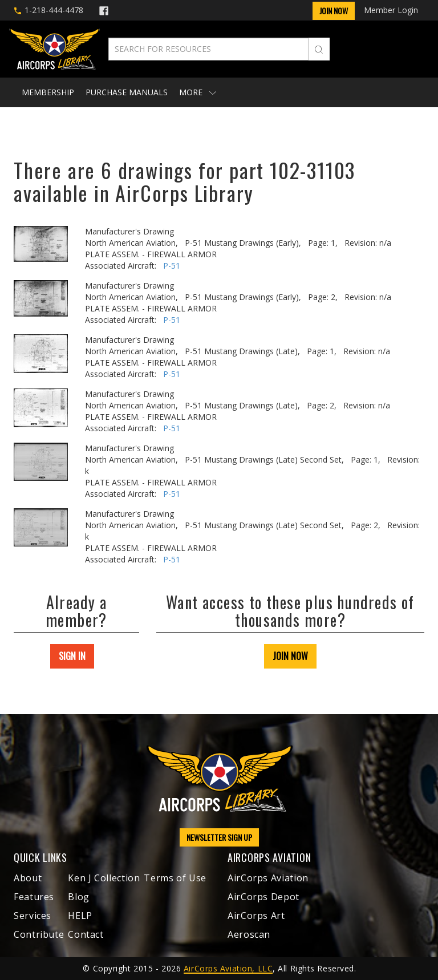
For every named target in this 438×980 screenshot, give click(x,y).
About (28, 878)
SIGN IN (72, 656)
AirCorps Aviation (268, 878)
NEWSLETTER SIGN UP (219, 837)
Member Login (391, 10)
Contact (86, 934)
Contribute (39, 934)
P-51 (172, 266)
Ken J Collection (104, 878)
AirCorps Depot (263, 897)
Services (33, 916)
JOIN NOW (290, 656)
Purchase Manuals (127, 92)
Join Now (334, 11)
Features (34, 897)
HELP (80, 916)
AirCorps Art (256, 916)
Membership (48, 92)
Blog (79, 897)
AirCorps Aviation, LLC (228, 968)
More (198, 92)
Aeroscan (249, 934)
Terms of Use (175, 878)
